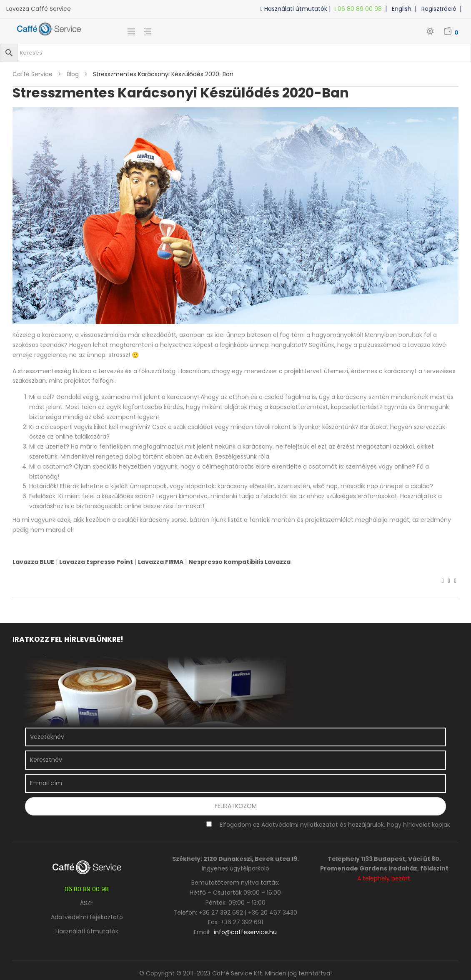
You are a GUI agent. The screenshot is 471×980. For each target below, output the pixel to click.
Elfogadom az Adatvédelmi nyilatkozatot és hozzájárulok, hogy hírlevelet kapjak (335, 825)
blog (73, 74)
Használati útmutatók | (297, 9)
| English (400, 9)
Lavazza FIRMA (161, 562)
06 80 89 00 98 (360, 9)
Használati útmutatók (87, 931)
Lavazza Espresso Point (96, 562)
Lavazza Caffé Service (39, 9)
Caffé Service (33, 74)
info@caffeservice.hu (245, 932)
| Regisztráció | (440, 9)
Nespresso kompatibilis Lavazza (239, 562)
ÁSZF (87, 903)
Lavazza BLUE (33, 562)
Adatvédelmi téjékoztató (87, 917)
